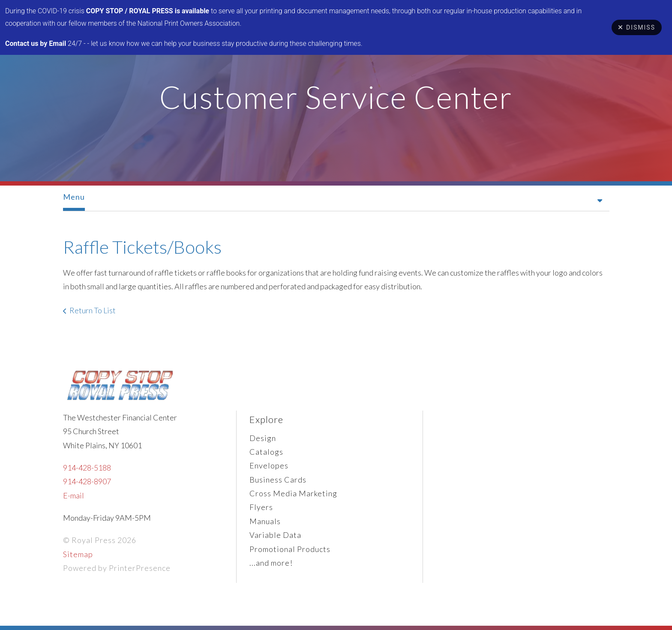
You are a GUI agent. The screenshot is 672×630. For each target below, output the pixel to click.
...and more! (271, 563)
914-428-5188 (87, 468)
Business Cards (278, 480)
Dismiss (637, 27)
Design (263, 438)
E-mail (73, 495)
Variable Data (275, 535)
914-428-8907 (87, 481)
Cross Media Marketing (293, 493)
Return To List (93, 310)
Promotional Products (290, 549)
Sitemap (78, 554)
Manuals (265, 521)
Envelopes (269, 465)
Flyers (261, 507)
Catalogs (266, 452)
